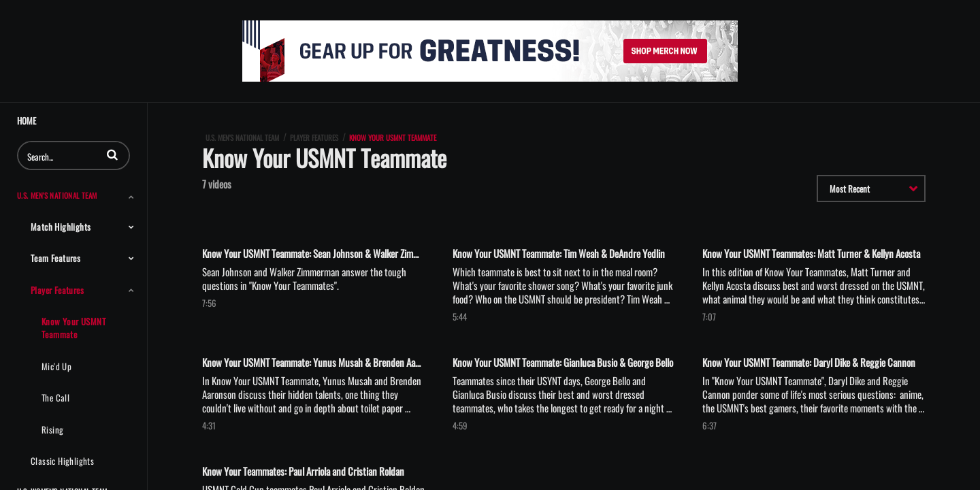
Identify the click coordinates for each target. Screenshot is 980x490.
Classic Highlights (62, 461)
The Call (55, 397)
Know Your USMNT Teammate (73, 328)
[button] (112, 154)
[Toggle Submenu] (131, 197)
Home (27, 121)
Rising (52, 429)
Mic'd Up (56, 366)
